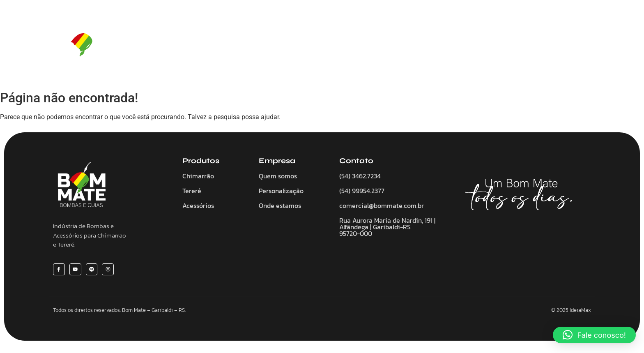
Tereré (332, 47)
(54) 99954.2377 (362, 191)
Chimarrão (293, 47)
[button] (594, 335)
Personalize (418, 47)
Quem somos (244, 47)
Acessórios (371, 47)
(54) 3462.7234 (360, 176)
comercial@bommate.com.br (382, 205)
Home (202, 47)
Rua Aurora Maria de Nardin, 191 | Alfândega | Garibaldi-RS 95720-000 (387, 227)
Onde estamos (280, 205)
